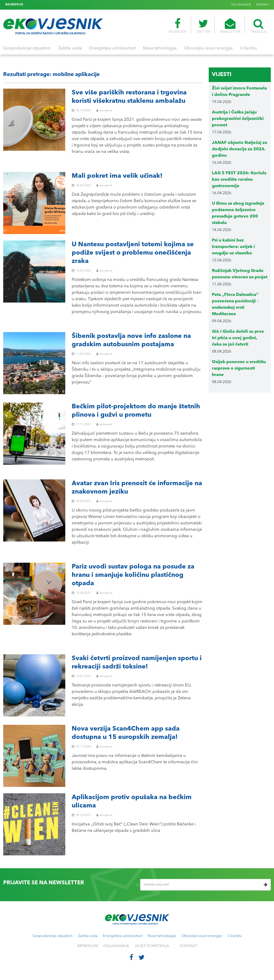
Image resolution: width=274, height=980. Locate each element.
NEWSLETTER (230, 26)
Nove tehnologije (160, 48)
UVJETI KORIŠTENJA (152, 946)
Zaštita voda (70, 48)
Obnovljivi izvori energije (208, 48)
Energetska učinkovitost (112, 48)
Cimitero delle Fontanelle (44, 5)
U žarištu (249, 48)
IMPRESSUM (88, 946)
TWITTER (203, 26)
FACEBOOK (178, 26)
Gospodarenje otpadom (27, 48)
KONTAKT (262, 5)
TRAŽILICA (258, 26)
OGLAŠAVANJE (241, 5)
